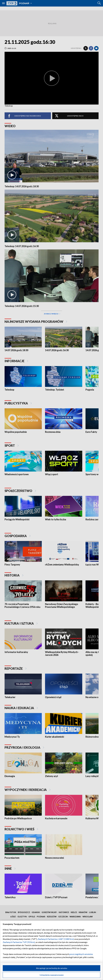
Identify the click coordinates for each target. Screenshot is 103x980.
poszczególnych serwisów (81, 954)
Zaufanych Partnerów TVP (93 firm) (19, 942)
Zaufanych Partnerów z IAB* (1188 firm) (56, 939)
